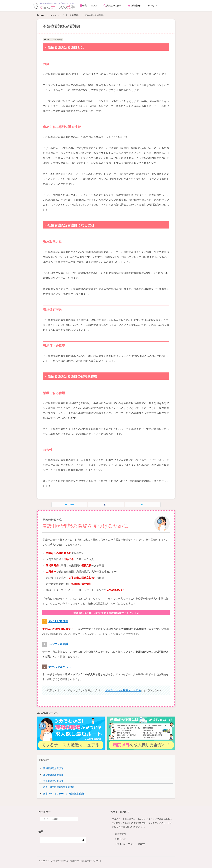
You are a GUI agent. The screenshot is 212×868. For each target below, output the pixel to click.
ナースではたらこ (60, 667)
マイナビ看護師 (58, 621)
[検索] (63, 840)
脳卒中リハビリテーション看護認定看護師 (64, 794)
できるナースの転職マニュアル (123, 690)
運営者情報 (120, 834)
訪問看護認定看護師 (53, 768)
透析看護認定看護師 (53, 775)
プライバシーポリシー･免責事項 (131, 844)
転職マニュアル (89, 6)
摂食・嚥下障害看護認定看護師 (59, 787)
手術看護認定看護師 (53, 781)
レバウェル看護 (58, 644)
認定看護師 (57, 40)
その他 (151, 6)
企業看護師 (134, 6)
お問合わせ (120, 839)
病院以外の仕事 (112, 6)
